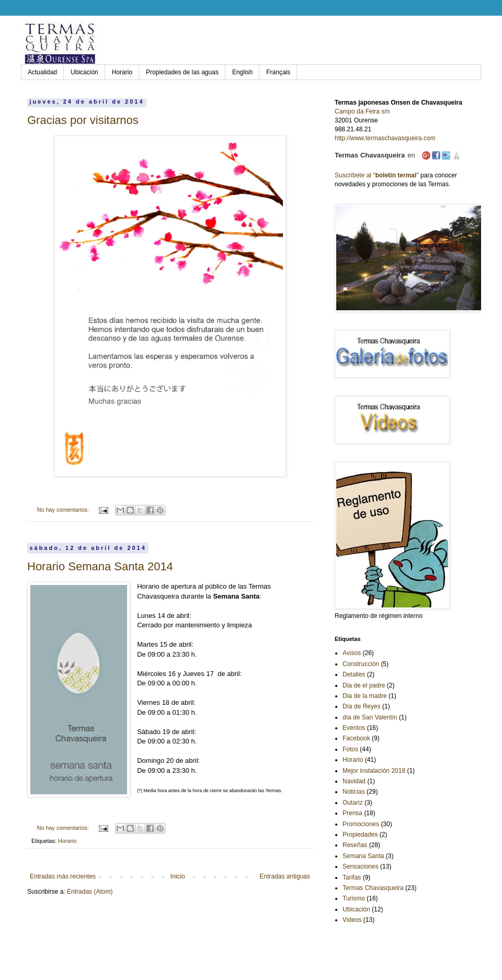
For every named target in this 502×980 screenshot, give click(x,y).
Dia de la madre (365, 696)
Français (278, 72)
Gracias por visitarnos (83, 120)
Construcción (361, 664)
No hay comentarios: (64, 510)
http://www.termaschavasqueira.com (385, 138)
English (242, 72)
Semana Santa (363, 856)
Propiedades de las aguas (182, 72)
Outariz (353, 803)
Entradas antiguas (285, 876)
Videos (352, 920)
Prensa (352, 813)
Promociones (361, 824)
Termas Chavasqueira (373, 888)
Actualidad (42, 72)
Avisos (352, 653)
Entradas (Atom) (90, 892)
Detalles (354, 674)
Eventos (354, 728)
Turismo (354, 898)
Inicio (178, 876)
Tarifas (352, 877)
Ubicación (84, 72)
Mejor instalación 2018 (374, 771)
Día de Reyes (362, 706)
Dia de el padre (364, 685)
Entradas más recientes (63, 876)
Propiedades (360, 835)
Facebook (356, 738)
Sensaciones (361, 866)
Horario (122, 72)
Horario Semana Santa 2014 (100, 566)
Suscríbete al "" (377, 175)
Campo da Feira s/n (362, 111)
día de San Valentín (370, 717)
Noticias (354, 792)
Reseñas (355, 845)
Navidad (354, 781)
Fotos (350, 749)
